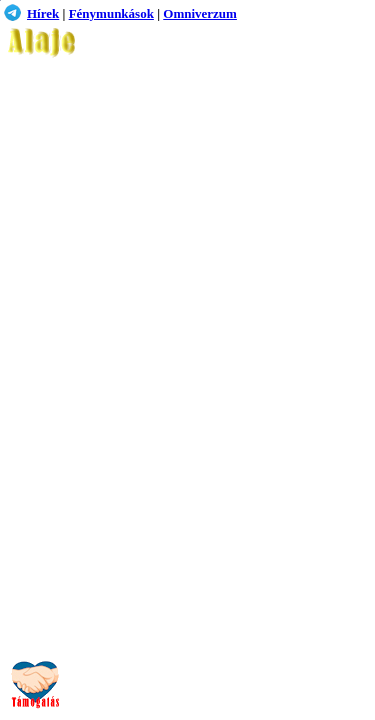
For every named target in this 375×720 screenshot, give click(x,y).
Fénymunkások (111, 13)
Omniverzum (200, 13)
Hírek (43, 13)
